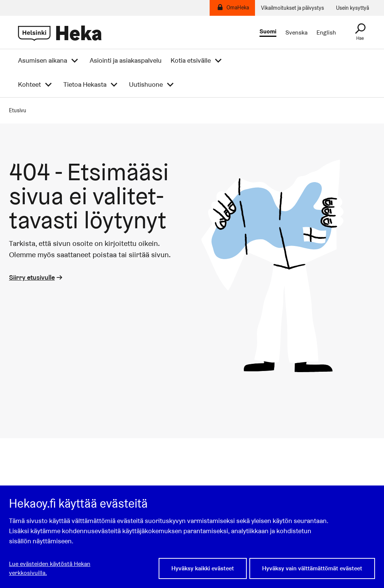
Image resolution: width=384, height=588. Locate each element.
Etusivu (18, 110)
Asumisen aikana (43, 60)
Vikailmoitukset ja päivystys (292, 8)
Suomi (268, 32)
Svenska (296, 33)
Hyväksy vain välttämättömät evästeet (312, 568)
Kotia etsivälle (191, 60)
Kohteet (29, 84)
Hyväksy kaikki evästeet (203, 568)
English (326, 33)
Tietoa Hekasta (85, 84)
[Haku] (360, 32)
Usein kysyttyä (352, 8)
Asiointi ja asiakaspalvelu (126, 60)
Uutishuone (146, 84)
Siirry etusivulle (36, 277)
